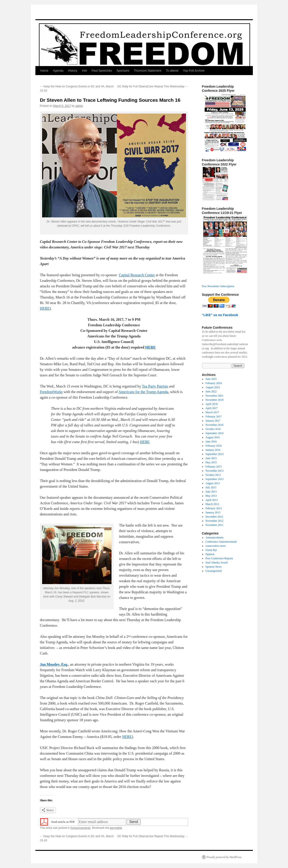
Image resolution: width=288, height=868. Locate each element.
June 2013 (211, 492)
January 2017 (213, 421)
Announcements (81, 828)
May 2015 (211, 462)
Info (84, 71)
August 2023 (213, 387)
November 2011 (214, 525)
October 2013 (213, 475)
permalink (116, 828)
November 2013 (214, 471)
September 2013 (214, 479)
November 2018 (214, 400)
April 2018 (211, 404)
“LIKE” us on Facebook (220, 315)
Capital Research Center (137, 275)
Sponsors (123, 71)
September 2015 (214, 454)
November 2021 (214, 396)
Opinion (210, 554)
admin (79, 106)
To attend (172, 71)
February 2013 (214, 508)
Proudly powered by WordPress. (224, 857)
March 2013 (212, 504)
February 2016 (214, 446)
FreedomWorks (51, 392)
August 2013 (213, 483)
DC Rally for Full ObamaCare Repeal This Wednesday (153, 86)
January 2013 (213, 512)
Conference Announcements (221, 542)
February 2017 (214, 417)
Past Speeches (102, 71)
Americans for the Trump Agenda (143, 392)
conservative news (216, 546)
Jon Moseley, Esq (54, 664)
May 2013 (211, 496)
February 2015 (214, 467)
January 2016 (213, 450)
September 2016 (214, 433)
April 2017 (211, 408)
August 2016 (213, 437)
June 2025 (211, 379)
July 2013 (211, 487)
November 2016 (214, 425)
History (73, 71)
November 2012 (214, 521)
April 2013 (211, 500)
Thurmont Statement (148, 71)
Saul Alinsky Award (217, 563)
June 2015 (211, 458)
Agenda (58, 71)
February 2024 (214, 383)
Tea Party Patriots (155, 386)
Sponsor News (214, 567)
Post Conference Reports (219, 558)
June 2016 (211, 442)
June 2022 (211, 391)
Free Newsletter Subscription (218, 286)
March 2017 (212, 412)
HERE (45, 308)
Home (45, 71)
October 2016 (213, 429)
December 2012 (214, 517)
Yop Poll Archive (194, 71)
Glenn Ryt (211, 550)
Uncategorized (214, 571)
